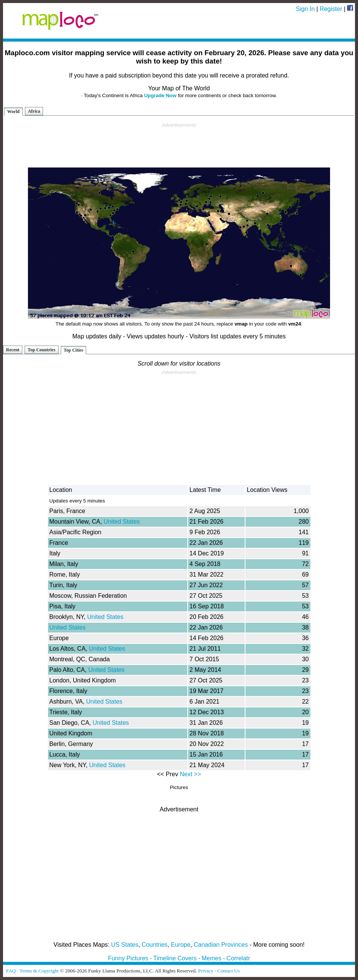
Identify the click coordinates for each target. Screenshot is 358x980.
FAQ (11, 971)
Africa (34, 111)
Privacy (206, 971)
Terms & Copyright (39, 971)
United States (122, 522)
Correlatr (238, 958)
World (13, 112)
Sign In (306, 9)
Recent (13, 350)
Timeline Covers (175, 958)
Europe (181, 945)
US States (125, 945)
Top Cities (74, 350)
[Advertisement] (179, 145)
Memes (211, 958)
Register (331, 9)
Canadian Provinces (221, 945)
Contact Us (228, 971)
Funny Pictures (128, 958)
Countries (154, 945)
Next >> (190, 774)
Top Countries (41, 350)
